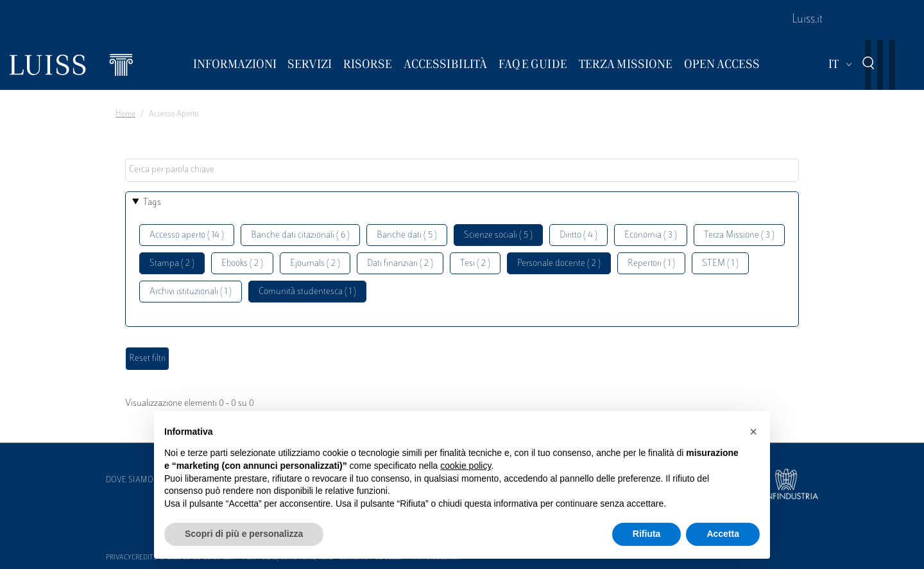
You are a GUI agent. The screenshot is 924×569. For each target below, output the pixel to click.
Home (125, 114)
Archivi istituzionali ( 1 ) (191, 292)
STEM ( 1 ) (720, 264)
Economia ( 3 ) (651, 235)
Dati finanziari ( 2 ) (400, 264)
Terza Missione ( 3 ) (739, 235)
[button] (753, 432)
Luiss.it (807, 20)
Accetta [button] (723, 534)
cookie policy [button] (466, 466)
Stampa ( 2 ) (172, 264)
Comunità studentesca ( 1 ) (307, 292)
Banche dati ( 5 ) (407, 235)
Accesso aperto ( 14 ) (187, 235)
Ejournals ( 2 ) (315, 264)
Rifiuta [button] (647, 534)
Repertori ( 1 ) (651, 264)
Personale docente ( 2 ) (559, 264)
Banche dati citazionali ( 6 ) (300, 235)
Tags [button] (152, 203)
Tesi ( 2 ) (475, 264)
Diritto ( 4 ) (578, 235)
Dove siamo (130, 480)
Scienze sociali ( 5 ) (498, 235)
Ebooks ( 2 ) (242, 264)
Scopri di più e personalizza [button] (244, 534)
